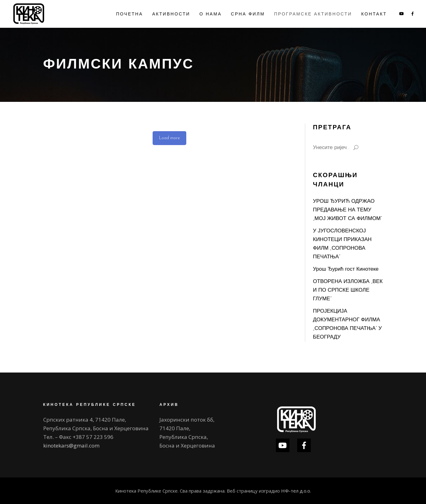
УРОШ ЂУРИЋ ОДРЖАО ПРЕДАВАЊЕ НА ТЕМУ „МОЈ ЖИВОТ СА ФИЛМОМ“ (347, 210)
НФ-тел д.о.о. (296, 491)
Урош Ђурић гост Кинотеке (346, 269)
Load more (169, 138)
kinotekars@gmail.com (71, 446)
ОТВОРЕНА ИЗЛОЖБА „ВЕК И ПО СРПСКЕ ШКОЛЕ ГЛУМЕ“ (348, 290)
